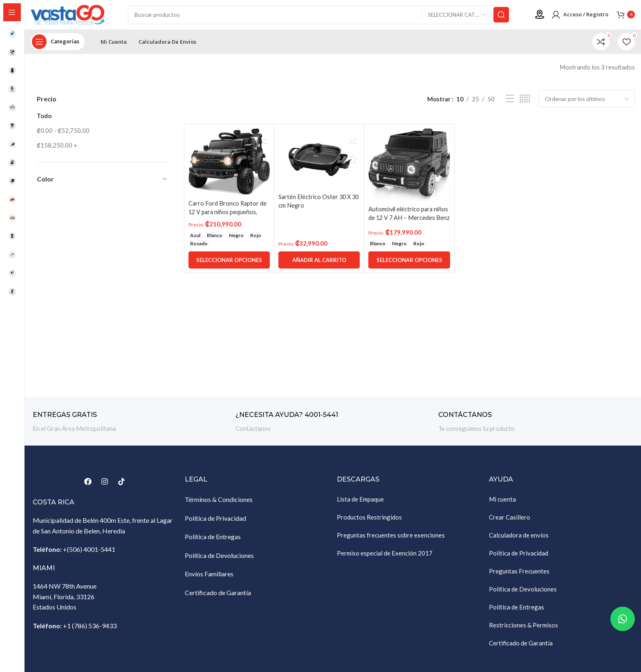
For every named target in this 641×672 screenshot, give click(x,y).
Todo (44, 119)
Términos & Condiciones (219, 503)
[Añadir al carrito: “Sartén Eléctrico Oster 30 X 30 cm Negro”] (319, 263)
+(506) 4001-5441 (89, 552)
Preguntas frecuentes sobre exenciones (391, 538)
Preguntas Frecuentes (519, 574)
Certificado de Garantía (218, 596)
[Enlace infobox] (130, 425)
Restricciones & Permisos (523, 628)
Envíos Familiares (209, 577)
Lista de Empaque (360, 502)
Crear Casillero (510, 520)
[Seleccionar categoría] (457, 17)
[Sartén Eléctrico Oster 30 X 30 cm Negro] (319, 162)
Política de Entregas (213, 540)
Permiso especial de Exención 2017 (385, 556)
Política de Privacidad (215, 521)
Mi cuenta (502, 502)
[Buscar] (320, 16)
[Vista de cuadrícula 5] (525, 102)
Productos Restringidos (369, 520)
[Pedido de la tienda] (587, 102)
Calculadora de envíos (519, 538)
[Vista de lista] (510, 102)
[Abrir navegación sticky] (58, 45)
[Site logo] (72, 16)
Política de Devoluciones (219, 559)
